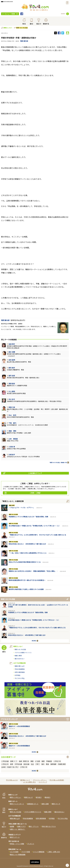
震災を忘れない (20, 659)
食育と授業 (45, 804)
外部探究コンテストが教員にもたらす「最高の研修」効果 (28, 517)
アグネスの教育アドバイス (23, 653)
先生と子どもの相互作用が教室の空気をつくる (25, 562)
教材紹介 (48, 797)
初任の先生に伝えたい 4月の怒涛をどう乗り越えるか (27, 544)
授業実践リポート (33, 804)
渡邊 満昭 (12, 431)
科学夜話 (17, 675)
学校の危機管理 (20, 669)
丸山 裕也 (12, 415)
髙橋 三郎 (12, 407)
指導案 (12, 826)
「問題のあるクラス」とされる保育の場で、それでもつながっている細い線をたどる (37, 535)
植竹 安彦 (12, 376)
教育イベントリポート (17, 804)
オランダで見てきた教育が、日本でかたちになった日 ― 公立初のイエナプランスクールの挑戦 (38, 606)
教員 (47, 764)
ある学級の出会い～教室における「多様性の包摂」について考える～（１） (35, 526)
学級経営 (49, 761)
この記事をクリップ (23, 473)
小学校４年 (24, 767)
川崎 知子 (12, 455)
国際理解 (53, 764)
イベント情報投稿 (39, 852)
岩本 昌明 (12, 360)
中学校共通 (18, 764)
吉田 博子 (12, 344)
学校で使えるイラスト (49, 826)
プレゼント (31, 844)
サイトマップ (43, 782)
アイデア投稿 (26, 852)
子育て (38, 764)
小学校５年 (57, 761)
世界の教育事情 (20, 672)
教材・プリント (34, 826)
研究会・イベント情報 (17, 844)
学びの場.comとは (12, 780)
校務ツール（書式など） (18, 829)
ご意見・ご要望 (22, 493)
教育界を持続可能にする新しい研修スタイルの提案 (26, 589)
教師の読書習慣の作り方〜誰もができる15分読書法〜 (27, 580)
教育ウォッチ (29, 797)
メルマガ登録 (14, 852)
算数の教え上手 (20, 666)
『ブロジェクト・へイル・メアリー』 (22, 508)
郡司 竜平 (12, 368)
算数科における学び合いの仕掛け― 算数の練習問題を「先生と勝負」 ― (33, 571)
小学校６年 (5, 764)
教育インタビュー (16, 797)
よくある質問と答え (30, 782)
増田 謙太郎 (24, 41)
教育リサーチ (56, 804)
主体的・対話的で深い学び (10, 767)
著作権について (25, 780)
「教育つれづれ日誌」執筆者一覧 (58, 462)
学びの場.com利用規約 (57, 780)
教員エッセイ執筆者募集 (18, 855)
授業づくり (14, 761)
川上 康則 (12, 391)
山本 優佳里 (13, 439)
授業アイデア (21, 826)
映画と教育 (12, 505)
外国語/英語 (62, 764)
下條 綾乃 (12, 423)
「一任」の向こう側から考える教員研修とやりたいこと (28, 553)
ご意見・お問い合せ (54, 852)
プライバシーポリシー (40, 780)
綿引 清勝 (12, 352)
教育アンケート (15, 837)
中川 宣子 (12, 399)
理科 (43, 764)
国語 (43, 761)
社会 (32, 764)
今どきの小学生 (20, 678)
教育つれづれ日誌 (22, 28)
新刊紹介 (39, 797)
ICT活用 (38, 761)
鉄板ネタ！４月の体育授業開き (19, 726)
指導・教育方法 (24, 761)
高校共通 (26, 764)
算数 (32, 761)
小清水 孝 (12, 447)
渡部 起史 (12, 384)
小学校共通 (5, 761)
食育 (12, 764)
